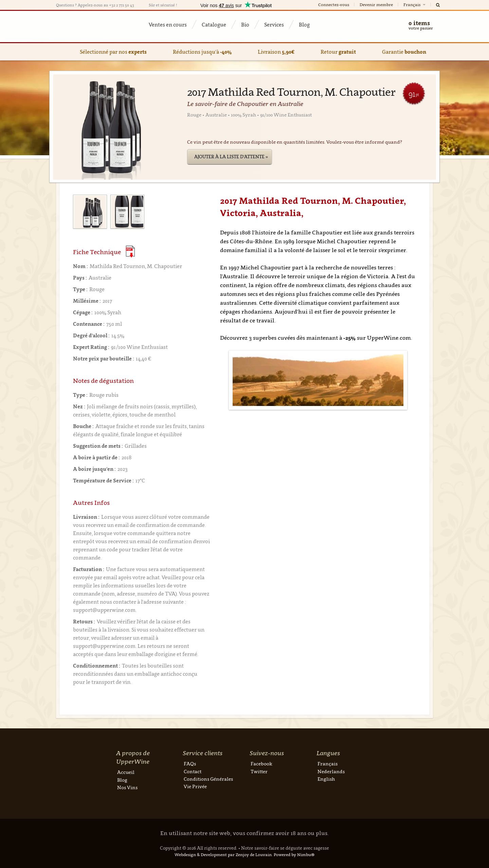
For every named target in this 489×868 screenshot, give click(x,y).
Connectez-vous (334, 5)
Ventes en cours (168, 24)
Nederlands (331, 771)
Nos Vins (127, 787)
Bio (245, 24)
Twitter (259, 771)
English (326, 779)
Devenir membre (376, 5)
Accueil (126, 772)
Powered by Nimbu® (294, 855)
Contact (193, 771)
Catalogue (214, 24)
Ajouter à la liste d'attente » (231, 157)
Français (415, 5)
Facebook (261, 764)
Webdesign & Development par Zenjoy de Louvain (223, 855)
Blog (304, 24)
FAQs (190, 764)
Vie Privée (195, 786)
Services (274, 24)
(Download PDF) (130, 252)
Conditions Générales (208, 779)
